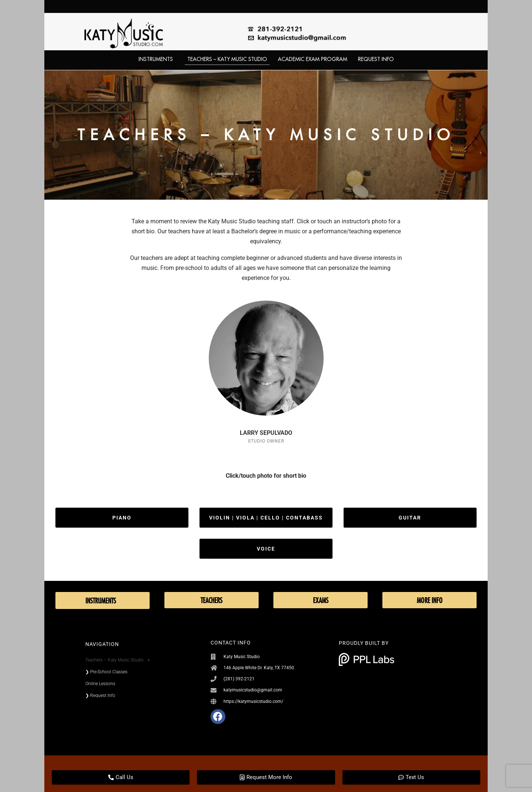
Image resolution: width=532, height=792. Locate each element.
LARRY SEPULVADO (266, 433)
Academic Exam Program (313, 59)
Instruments (158, 60)
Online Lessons (100, 684)
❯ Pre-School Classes (106, 672)
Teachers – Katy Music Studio (227, 59)
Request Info (376, 59)
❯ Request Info (100, 695)
